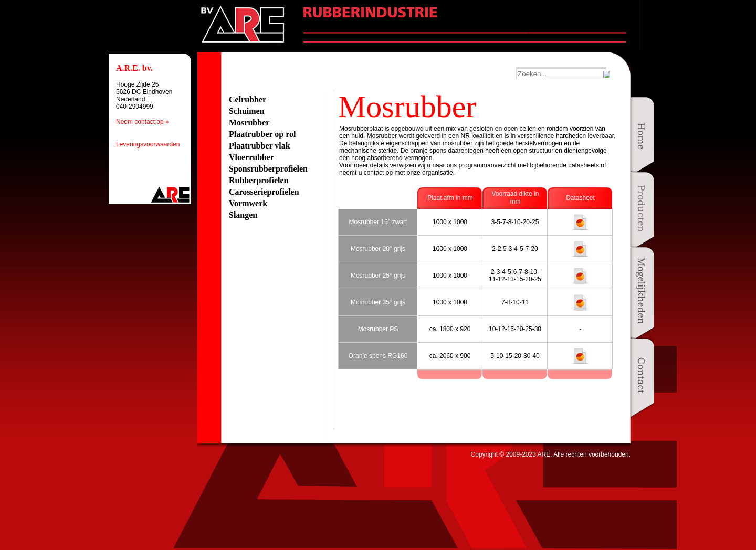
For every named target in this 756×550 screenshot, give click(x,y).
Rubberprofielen (259, 180)
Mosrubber (249, 123)
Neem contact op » (143, 122)
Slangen (243, 215)
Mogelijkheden (642, 294)
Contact (642, 378)
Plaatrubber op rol (262, 134)
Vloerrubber (251, 157)
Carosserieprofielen (264, 192)
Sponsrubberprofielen (268, 169)
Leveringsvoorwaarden (148, 144)
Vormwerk (248, 203)
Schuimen (247, 111)
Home (642, 136)
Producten (642, 211)
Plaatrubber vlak (260, 146)
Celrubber (248, 99)
